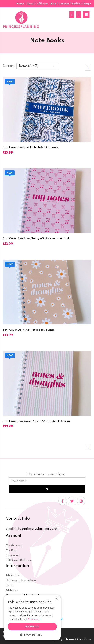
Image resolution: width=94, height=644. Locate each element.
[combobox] (37, 66)
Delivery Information (21, 580)
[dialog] (32, 618)
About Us (12, 576)
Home (21, 4)
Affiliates (43, 4)
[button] (32, 635)
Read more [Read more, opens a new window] (34, 619)
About (31, 4)
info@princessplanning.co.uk (36, 529)
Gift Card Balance (19, 561)
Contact (64, 4)
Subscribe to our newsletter (46, 475)
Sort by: (9, 66)
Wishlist (76, 4)
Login (87, 4)
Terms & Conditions (78, 639)
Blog (54, 4)
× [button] (56, 599)
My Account (14, 546)
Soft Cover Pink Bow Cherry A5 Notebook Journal (36, 239)
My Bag (11, 550)
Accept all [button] (32, 626)
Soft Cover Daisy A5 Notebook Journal (29, 330)
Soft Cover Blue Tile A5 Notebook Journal (31, 147)
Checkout (12, 555)
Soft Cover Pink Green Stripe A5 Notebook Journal (37, 421)
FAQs (10, 585)
